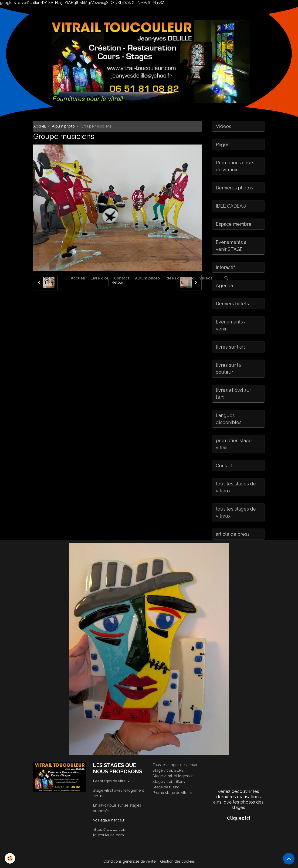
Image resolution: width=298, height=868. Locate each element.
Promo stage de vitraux (173, 793)
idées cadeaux (180, 278)
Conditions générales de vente (129, 861)
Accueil (78, 278)
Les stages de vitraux (111, 781)
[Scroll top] (289, 859)
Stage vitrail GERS (168, 770)
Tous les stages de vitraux (175, 765)
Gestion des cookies (178, 861)
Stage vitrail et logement (174, 776)
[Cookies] (10, 858)
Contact (122, 278)
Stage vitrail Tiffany (169, 782)
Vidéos (206, 278)
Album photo (147, 278)
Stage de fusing (166, 787)
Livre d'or (100, 278)
